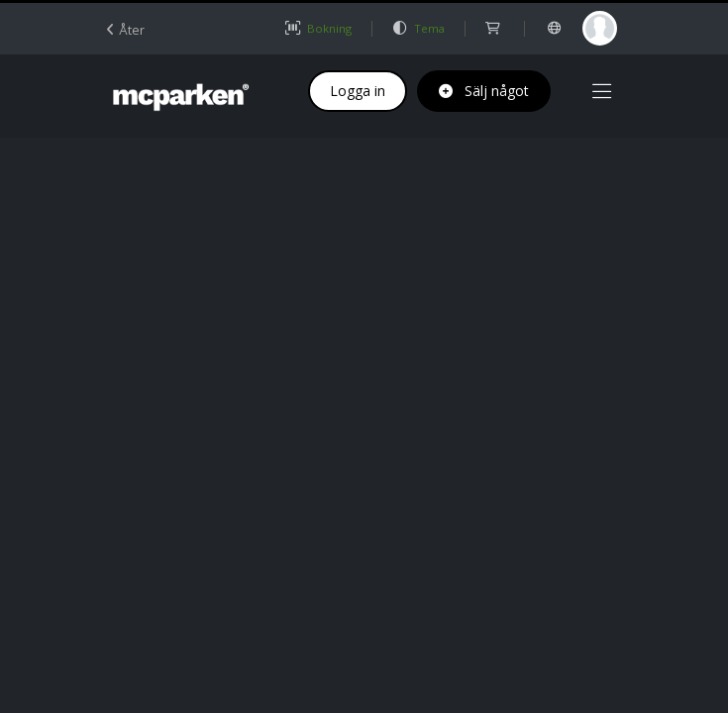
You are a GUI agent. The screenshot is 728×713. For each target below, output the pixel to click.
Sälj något (484, 91)
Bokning (318, 28)
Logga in (358, 91)
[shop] (494, 28)
